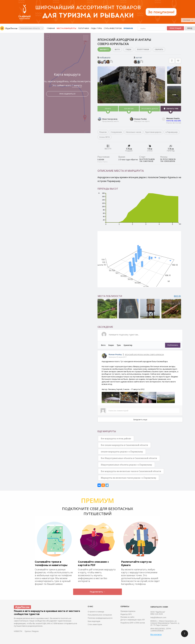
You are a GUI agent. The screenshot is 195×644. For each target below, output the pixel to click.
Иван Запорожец (110, 119)
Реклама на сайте (127, 617)
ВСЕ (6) (177, 296)
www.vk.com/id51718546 (176, 121)
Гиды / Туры (96, 28)
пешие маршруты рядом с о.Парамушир (122, 452)
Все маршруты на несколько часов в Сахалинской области (131, 471)
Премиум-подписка (128, 611)
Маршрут (104, 49)
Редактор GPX (126, 614)
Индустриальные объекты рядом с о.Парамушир (126, 465)
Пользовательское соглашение (100, 615)
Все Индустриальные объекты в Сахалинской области (129, 458)
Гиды (128, 49)
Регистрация (175, 28)
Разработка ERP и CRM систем (133, 623)
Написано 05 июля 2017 (118, 357)
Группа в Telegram (32, 631)
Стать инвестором (113, 28)
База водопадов (94, 621)
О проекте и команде (96, 612)
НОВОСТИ (18, 631)
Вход (190, 28)
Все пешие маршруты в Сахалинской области (124, 445)
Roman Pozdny (140, 119)
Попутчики (84, 28)
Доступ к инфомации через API (133, 620)
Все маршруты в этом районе (116, 439)
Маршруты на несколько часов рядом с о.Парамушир (128, 478)
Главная (51, 28)
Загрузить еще (140, 419)
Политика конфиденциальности (100, 618)
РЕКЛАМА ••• (188, 20)
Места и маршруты (66, 28)
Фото (117, 49)
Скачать (159, 49)
